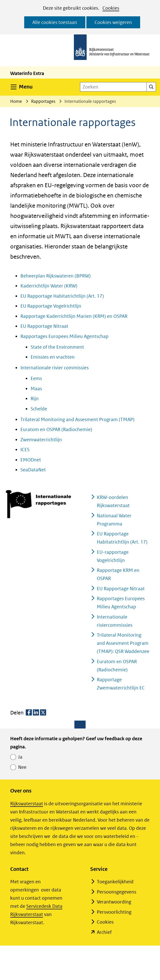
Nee (22, 767)
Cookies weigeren (113, 22)
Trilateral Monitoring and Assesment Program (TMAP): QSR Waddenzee (123, 643)
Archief (104, 932)
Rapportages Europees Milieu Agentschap (64, 336)
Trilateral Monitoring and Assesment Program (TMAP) (77, 419)
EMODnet (31, 460)
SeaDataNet (33, 470)
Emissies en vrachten (53, 357)
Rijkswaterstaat (27, 804)
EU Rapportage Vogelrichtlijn (51, 306)
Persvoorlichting (114, 912)
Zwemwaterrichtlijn (41, 440)
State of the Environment (57, 347)
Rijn (35, 399)
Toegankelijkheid (115, 882)
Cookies (111, 8)
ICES (25, 450)
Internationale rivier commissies (55, 368)
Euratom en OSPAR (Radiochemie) (56, 429)
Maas (36, 389)
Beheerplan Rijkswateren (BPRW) (56, 276)
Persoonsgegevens (117, 892)
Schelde (39, 409)
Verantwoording (114, 902)
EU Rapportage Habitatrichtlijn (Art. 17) (62, 296)
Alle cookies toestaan (55, 22)
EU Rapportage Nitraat (44, 326)
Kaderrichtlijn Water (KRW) (49, 286)
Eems (36, 378)
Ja (20, 757)
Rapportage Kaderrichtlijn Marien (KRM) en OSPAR (74, 316)
